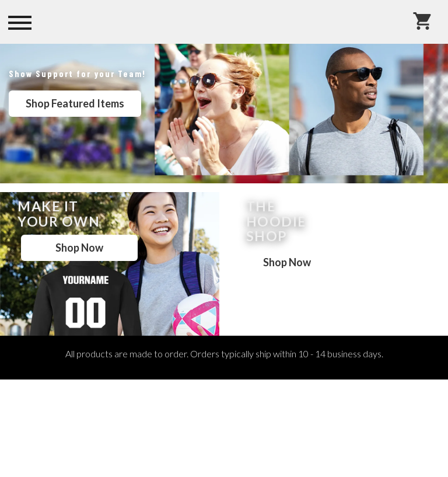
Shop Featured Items (75, 103)
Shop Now (79, 248)
